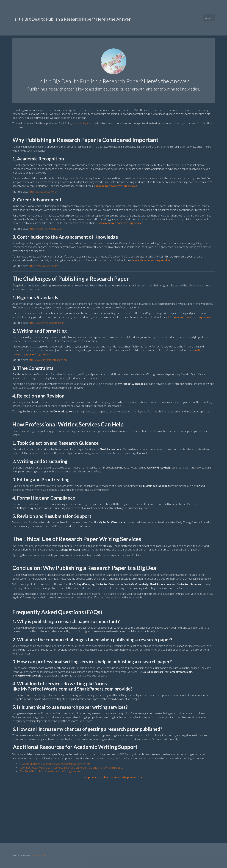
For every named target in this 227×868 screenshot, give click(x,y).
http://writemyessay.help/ (43, 266)
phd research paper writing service (115, 186)
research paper (83, 123)
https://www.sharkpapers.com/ (46, 323)
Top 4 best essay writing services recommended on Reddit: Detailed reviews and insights (71, 768)
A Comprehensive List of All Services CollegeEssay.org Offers (55, 764)
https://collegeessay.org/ (43, 191)
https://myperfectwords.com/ (45, 229)
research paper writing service (151, 260)
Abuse (52, 855)
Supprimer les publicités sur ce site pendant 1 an (113, 777)
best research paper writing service (190, 317)
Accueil (209, 18)
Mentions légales (39, 855)
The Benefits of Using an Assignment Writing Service (50, 771)
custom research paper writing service (119, 223)
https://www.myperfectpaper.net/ (48, 360)
